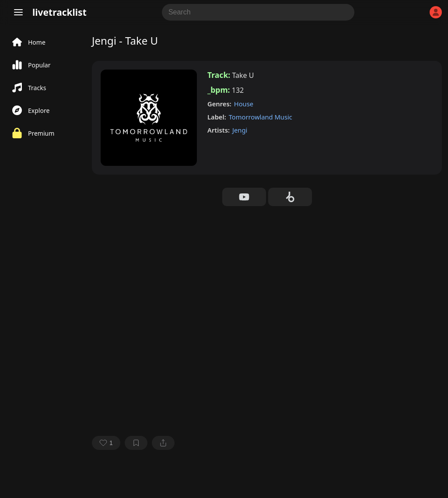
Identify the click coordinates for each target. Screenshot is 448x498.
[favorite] (106, 443)
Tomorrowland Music (261, 117)
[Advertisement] (267, 272)
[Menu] (18, 12)
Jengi (240, 130)
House (244, 104)
